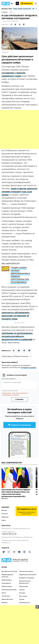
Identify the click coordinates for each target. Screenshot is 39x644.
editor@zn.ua (6, 543)
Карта (4, 520)
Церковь (5, 602)
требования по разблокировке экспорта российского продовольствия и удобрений (17, 336)
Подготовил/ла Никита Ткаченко (15, 356)
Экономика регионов (9, 590)
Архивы (4, 510)
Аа (17, 3)
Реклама (5, 514)
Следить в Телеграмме (19, 425)
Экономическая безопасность (25, 582)
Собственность (25, 603)
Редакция (5, 517)
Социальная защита (26, 571)
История (22, 593)
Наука (4, 593)
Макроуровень (7, 580)
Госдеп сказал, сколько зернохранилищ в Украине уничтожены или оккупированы (20, 275)
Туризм (22, 599)
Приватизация (7, 586)
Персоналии (24, 586)
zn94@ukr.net (28, 537)
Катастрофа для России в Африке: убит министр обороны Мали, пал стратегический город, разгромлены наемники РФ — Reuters (16, 494)
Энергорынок (6, 583)
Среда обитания (7, 599)
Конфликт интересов (27, 578)
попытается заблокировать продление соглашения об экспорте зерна (16, 316)
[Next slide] (36, 9)
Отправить (19, 399)
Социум (22, 590)
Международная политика (7, 576)
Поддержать (27, 3)
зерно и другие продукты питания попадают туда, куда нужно (19, 192)
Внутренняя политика (9, 571)
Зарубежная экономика (28, 575)
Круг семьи (23, 596)
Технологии (6, 596)
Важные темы (7, 9)
